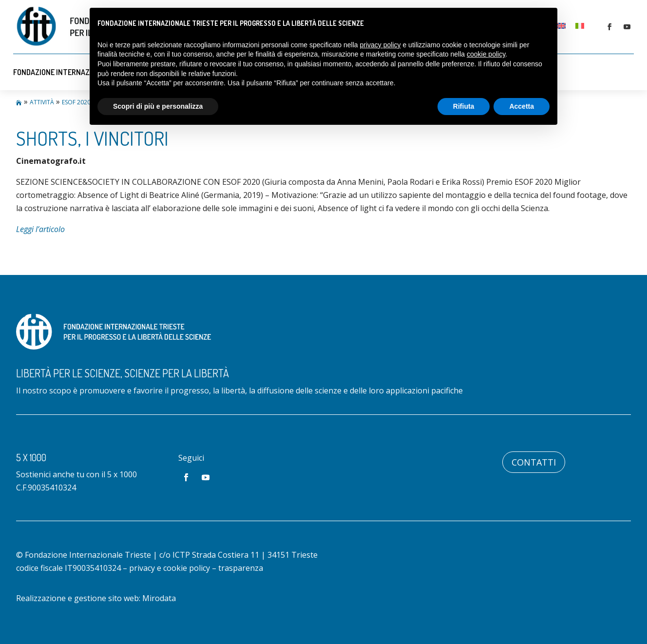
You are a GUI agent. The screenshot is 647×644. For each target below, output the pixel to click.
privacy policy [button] (381, 45)
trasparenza (241, 568)
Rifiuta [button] (464, 106)
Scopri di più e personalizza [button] (158, 106)
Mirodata (159, 598)
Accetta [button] (522, 106)
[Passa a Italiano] (580, 26)
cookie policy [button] (486, 54)
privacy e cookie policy (170, 568)
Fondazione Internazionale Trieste (78, 72)
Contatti (534, 462)
